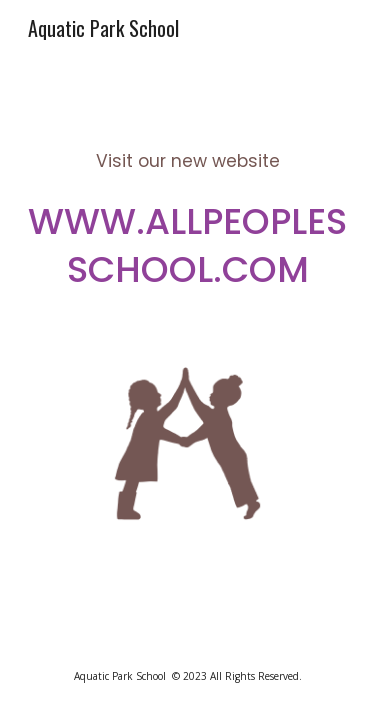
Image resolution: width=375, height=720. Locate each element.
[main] (188, 203)
